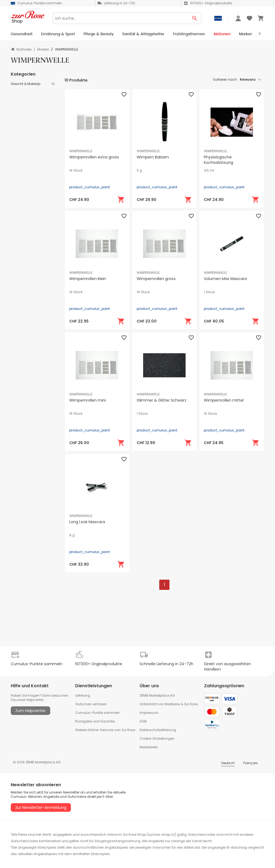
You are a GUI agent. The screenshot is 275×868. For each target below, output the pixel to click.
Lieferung (83, 695)
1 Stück (209, 292)
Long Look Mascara (87, 522)
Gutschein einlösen (91, 704)
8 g (72, 535)
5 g (139, 171)
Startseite (21, 49)
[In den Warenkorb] (121, 200)
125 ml (209, 171)
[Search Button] (195, 18)
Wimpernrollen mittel (224, 400)
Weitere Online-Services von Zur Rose (105, 730)
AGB (143, 721)
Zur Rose (191, 704)
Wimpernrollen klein (88, 279)
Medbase (172, 704)
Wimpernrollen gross (156, 279)
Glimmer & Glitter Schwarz (162, 400)
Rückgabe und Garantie (95, 721)
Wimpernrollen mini (88, 400)
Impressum (149, 713)
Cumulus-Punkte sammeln (97, 713)
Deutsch (228, 763)
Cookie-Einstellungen (157, 738)
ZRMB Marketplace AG (157, 695)
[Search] (121, 18)
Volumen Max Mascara (225, 279)
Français (251, 763)
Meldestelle (149, 747)
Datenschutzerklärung (158, 730)
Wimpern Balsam (153, 157)
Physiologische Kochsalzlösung (218, 160)
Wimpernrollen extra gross (94, 157)
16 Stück (76, 171)
